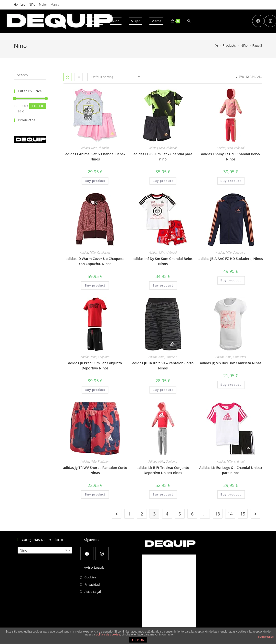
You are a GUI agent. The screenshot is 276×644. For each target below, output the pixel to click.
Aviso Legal (93, 592)
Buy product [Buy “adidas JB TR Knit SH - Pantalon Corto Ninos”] (163, 390)
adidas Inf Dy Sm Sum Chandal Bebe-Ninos (163, 261)
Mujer (43, 5)
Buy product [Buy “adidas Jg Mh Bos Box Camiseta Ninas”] (231, 385)
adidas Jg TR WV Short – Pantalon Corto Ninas (95, 470)
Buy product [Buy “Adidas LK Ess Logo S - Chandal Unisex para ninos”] (231, 494)
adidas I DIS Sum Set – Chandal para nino (163, 157)
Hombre (20, 5)
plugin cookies (266, 637)
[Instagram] (102, 554)
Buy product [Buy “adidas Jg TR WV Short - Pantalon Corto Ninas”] (95, 494)
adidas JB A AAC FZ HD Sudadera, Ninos (231, 259)
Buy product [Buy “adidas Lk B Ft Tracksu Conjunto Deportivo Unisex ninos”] (163, 494)
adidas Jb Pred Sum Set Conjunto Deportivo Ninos (95, 366)
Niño (32, 5)
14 (230, 514)
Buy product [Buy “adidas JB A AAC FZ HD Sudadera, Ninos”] (231, 280)
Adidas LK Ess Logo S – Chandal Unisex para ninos (231, 470)
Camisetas (104, 253)
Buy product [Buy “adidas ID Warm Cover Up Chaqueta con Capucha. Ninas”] (95, 285)
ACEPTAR (138, 640)
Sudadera (239, 253)
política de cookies (108, 634)
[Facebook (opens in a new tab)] (258, 21)
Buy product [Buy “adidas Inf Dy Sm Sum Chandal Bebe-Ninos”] (163, 285)
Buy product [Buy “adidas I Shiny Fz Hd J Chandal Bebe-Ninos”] (231, 181)
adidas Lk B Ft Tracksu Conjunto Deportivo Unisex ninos (163, 470)
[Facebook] (87, 554)
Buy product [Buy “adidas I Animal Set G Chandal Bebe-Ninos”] (95, 181)
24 (253, 77)
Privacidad (92, 585)
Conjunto (104, 357)
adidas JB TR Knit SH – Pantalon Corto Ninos (163, 366)
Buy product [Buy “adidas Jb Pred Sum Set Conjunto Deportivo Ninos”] (95, 390)
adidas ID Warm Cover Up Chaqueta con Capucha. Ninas (95, 261)
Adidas (86, 148)
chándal (104, 148)
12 (247, 77)
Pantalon (172, 357)
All (260, 77)
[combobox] (45, 550)
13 (218, 514)
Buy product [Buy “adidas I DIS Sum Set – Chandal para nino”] (163, 181)
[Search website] (189, 21)
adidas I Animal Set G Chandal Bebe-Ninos (95, 157)
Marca (55, 5)
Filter (38, 106)
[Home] (216, 45)
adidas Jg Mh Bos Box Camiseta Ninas (231, 363)
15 (243, 514)
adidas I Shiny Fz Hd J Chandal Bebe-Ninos (231, 157)
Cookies (90, 577)
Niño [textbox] (43, 550)
